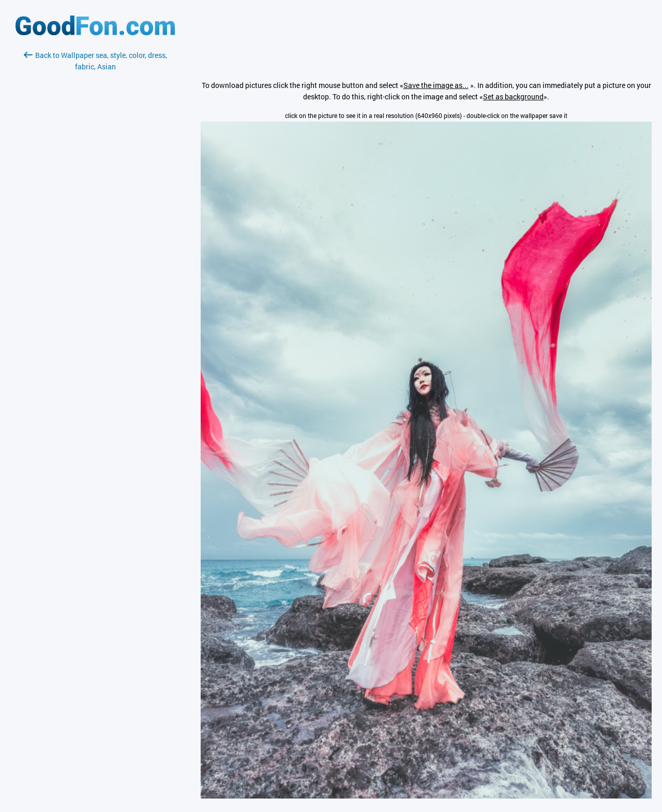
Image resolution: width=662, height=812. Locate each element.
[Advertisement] (95, 195)
